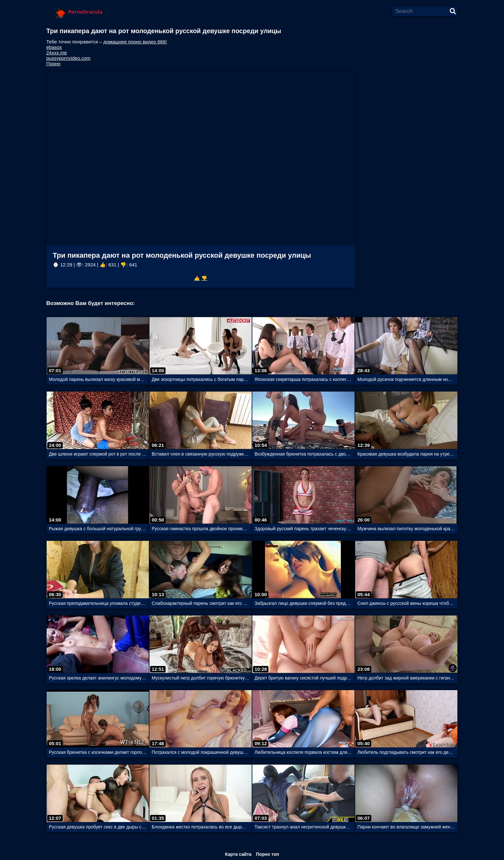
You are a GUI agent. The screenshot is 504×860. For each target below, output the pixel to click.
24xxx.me (57, 53)
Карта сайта (238, 854)
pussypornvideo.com (68, 58)
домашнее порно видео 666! (135, 42)
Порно (53, 64)
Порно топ (267, 854)
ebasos (54, 47)
